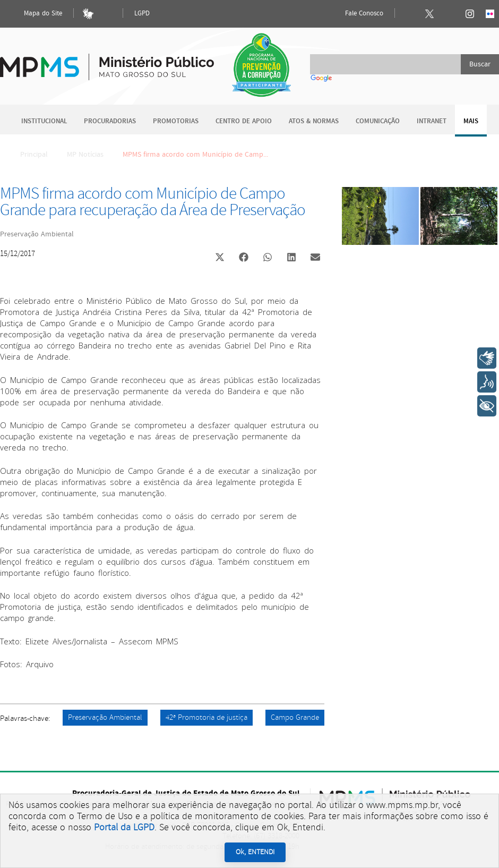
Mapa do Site (34, 14)
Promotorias (176, 121)
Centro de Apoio (244, 121)
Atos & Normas (314, 121)
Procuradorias (110, 121)
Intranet (432, 121)
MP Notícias (85, 155)
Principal (27, 155)
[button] (220, 258)
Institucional (44, 121)
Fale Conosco (355, 14)
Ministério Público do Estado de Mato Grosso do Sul (107, 61)
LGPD (142, 14)
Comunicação (378, 121)
